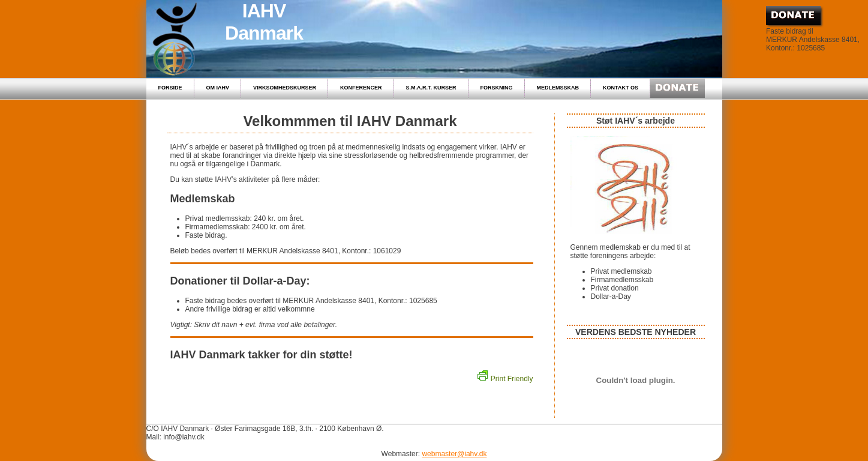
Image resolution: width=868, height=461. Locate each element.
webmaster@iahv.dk (454, 454)
